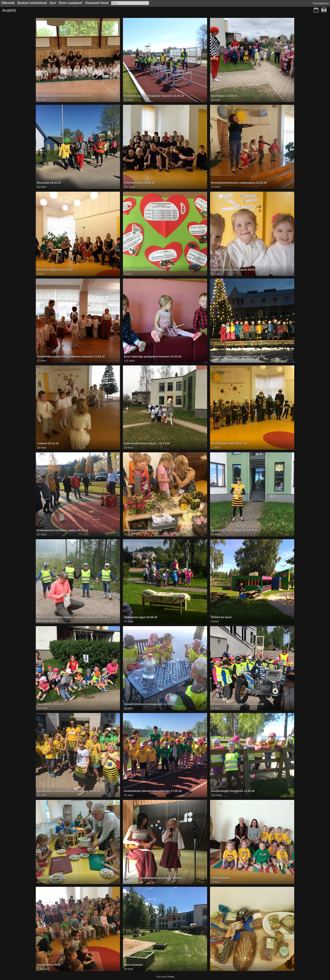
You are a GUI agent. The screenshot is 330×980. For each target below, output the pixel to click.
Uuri (53, 3)
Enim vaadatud (70, 3)
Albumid (8, 3)
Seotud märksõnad (32, 3)
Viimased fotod (97, 3)
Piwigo (171, 977)
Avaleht (9, 10)
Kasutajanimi (321, 3)
